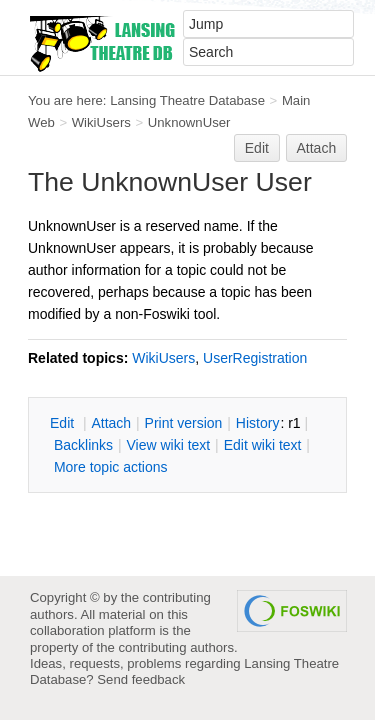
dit (64, 423)
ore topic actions (111, 467)
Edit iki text (263, 445)
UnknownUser (189, 122)
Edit (257, 148)
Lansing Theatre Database (187, 100)
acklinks (83, 445)
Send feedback (141, 679)
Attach (317, 148)
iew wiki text (168, 445)
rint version (184, 423)
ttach (111, 423)
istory (258, 423)
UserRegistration (255, 358)
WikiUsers (101, 122)
